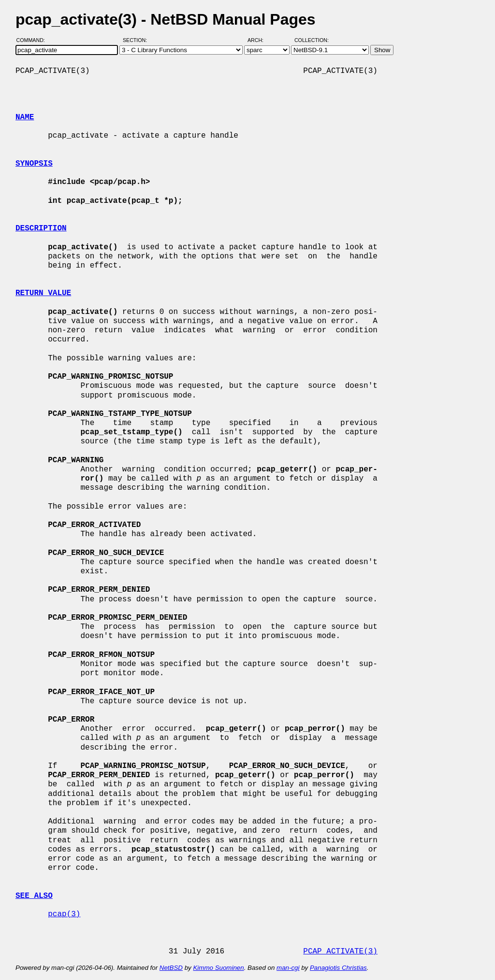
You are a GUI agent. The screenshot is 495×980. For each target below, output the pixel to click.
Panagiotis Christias (338, 968)
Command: (34, 40)
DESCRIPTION (41, 228)
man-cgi (288, 968)
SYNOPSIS (34, 164)
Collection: (312, 40)
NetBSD (171, 968)
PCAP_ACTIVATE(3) (340, 952)
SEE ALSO (34, 896)
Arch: (260, 40)
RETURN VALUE (43, 293)
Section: (137, 40)
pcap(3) (64, 914)
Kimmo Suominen (218, 968)
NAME (25, 117)
